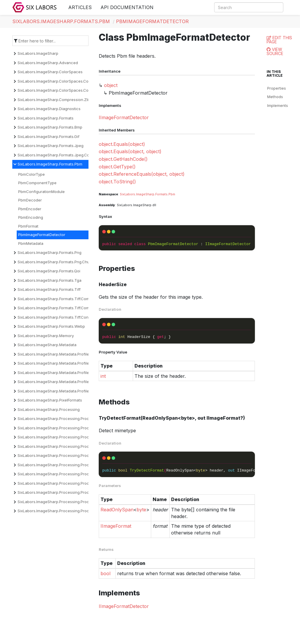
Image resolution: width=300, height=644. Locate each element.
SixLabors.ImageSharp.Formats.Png (50, 252)
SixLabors (127, 194)
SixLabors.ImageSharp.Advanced (48, 63)
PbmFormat (28, 226)
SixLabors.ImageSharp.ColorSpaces (50, 72)
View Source (275, 51)
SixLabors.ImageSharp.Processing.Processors (59, 418)
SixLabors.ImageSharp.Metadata (47, 345)
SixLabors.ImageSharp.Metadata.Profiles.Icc (58, 373)
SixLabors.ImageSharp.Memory (46, 336)
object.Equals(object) (122, 144)
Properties (277, 88)
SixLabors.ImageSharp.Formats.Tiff (49, 289)
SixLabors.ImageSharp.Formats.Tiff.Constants (59, 317)
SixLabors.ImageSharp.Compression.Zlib (54, 100)
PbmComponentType (37, 183)
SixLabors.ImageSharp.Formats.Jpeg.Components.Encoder (71, 155)
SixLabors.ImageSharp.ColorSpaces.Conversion (61, 90)
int (103, 376)
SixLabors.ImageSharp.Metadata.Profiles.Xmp (59, 391)
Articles (80, 7)
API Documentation (127, 7)
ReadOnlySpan (117, 510)
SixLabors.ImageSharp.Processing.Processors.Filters (65, 474)
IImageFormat (116, 526)
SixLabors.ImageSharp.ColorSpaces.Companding (62, 81)
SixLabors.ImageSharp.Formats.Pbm (61, 21)
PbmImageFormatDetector (152, 21)
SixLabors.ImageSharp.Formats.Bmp (50, 127)
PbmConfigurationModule (41, 192)
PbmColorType (31, 174)
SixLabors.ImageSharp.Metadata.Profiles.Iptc (58, 382)
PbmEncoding (31, 217)
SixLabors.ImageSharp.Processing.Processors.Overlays (68, 492)
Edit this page (279, 40)
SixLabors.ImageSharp (38, 53)
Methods (275, 97)
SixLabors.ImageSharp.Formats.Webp (51, 326)
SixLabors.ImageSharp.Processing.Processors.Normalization (72, 483)
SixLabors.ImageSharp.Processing (49, 409)
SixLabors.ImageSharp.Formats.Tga (50, 280)
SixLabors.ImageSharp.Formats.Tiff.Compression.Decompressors (76, 308)
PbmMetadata (31, 243)
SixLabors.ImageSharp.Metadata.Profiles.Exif (58, 363)
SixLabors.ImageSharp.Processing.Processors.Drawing (68, 455)
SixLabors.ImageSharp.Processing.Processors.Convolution (71, 437)
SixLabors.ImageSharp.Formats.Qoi (49, 271)
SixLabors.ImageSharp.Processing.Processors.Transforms (70, 511)
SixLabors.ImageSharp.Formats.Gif (48, 136)
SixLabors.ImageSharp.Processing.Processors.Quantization (71, 502)
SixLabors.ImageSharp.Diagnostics (49, 109)
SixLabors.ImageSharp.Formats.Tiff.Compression (61, 299)
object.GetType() (117, 167)
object (111, 85)
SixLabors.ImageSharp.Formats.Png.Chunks (57, 262)
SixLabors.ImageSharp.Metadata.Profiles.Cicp (59, 354)
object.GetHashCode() (123, 159)
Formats (161, 194)
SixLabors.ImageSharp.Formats (46, 118)
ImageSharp (145, 194)
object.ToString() (117, 182)
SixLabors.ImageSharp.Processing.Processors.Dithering (68, 446)
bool (105, 573)
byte (141, 510)
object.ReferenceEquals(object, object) (142, 174)
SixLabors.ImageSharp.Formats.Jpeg (51, 146)
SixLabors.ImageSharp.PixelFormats (50, 400)
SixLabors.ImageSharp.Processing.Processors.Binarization (71, 428)
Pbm (172, 194)
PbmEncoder (30, 209)
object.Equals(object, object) (130, 151)
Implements (278, 105)
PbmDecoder (30, 200)
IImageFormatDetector (124, 117)
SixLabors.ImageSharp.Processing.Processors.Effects (66, 465)
